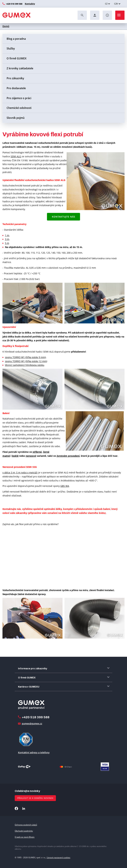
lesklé (15, 456)
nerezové (31, 456)
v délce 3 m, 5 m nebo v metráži (20, 473)
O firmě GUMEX (17, 58)
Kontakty (29, 4)
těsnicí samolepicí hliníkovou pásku (25, 365)
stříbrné (37, 452)
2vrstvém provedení (68, 456)
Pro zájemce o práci (19, 98)
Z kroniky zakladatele (20, 68)
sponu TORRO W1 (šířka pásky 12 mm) (26, 361)
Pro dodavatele (16, 88)
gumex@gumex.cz (32, 723)
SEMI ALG (16, 156)
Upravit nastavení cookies (58, 857)
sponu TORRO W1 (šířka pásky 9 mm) (25, 357)
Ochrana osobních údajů (26, 825)
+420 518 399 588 (14, 4)
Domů (6, 26)
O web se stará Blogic (25, 837)
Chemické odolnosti (19, 108)
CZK (116, 4)
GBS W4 (65, 486)
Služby (11, 48)
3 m (7, 239)
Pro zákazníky (15, 78)
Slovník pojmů (16, 118)
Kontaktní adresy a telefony (34, 752)
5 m (7, 243)
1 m (7, 235)
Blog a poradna (16, 39)
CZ (106, 4)
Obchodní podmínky (24, 831)
